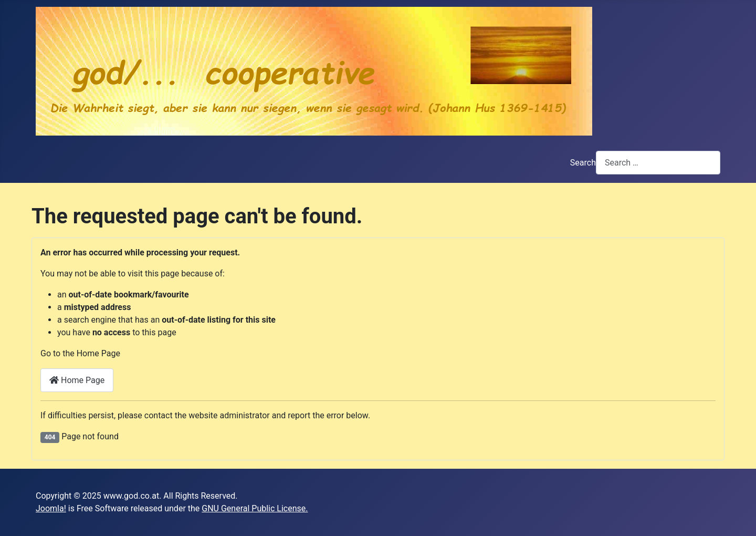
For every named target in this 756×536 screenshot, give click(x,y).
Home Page (77, 380)
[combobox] (658, 163)
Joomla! (51, 508)
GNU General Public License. (255, 508)
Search (583, 163)
